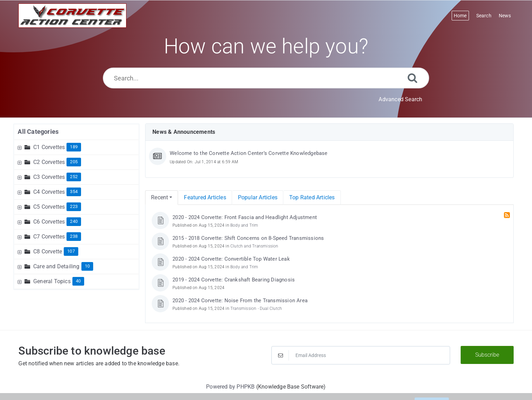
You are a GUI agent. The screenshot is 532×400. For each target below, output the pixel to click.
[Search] (413, 78)
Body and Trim (244, 225)
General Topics (52, 281)
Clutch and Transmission (254, 246)
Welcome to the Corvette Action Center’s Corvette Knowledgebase (249, 153)
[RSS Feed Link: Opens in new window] (508, 215)
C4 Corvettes (49, 192)
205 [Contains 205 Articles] (74, 162)
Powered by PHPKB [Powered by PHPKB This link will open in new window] (230, 387)
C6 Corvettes (49, 222)
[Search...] (266, 78)
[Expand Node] (20, 147)
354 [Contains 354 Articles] (74, 192)
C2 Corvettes (49, 162)
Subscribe (487, 355)
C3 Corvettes (49, 177)
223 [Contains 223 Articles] (74, 206)
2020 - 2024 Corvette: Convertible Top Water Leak (231, 259)
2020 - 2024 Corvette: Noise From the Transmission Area (240, 301)
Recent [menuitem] (159, 197)
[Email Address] (361, 355)
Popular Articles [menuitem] (258, 197)
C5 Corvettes (49, 207)
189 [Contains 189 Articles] (74, 147)
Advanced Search (400, 99)
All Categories (38, 132)
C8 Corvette (48, 251)
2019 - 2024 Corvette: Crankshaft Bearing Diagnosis (234, 280)
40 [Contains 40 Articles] (78, 281)
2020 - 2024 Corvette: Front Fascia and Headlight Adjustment (245, 217)
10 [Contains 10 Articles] (87, 266)
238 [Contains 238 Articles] (74, 236)
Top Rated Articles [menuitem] (312, 197)
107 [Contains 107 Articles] (71, 251)
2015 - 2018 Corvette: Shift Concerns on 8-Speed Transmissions (248, 238)
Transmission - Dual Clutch (256, 308)
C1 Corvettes (49, 147)
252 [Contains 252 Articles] (74, 177)
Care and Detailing (56, 266)
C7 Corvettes (49, 237)
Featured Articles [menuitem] (205, 197)
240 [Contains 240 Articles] (74, 221)
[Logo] (72, 16)
